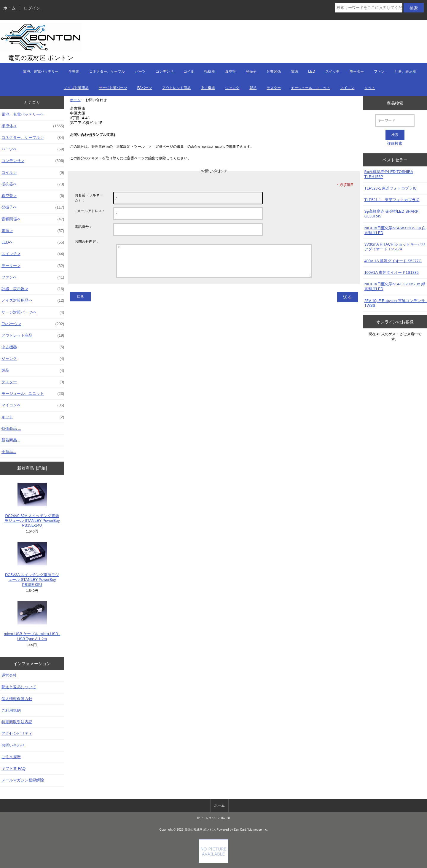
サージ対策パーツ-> (33, 312)
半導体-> (33, 126)
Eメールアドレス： (90, 211)
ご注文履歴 (11, 757)
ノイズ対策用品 (76, 88)
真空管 (230, 71)
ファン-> (33, 277)
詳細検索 (395, 143)
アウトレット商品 (176, 88)
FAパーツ (145, 88)
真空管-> (33, 196)
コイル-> (33, 173)
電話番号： (84, 226)
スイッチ (332, 71)
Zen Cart (240, 830)
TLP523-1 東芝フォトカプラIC (391, 188)
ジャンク (232, 88)
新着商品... (11, 440)
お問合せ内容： (87, 241)
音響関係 (274, 71)
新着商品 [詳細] (32, 468)
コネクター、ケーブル (107, 71)
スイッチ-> (33, 254)
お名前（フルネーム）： (89, 198)
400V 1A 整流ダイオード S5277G (393, 261)
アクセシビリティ (17, 733)
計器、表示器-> (33, 289)
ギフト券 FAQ (13, 768)
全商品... (9, 452)
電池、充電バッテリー (41, 71)
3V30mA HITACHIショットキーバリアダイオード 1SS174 (395, 247)
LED (312, 71)
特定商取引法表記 (17, 722)
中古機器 (208, 88)
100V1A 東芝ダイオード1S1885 (392, 272)
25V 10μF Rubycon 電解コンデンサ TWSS (396, 303)
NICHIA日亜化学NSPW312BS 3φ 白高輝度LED (395, 230)
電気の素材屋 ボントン (200, 830)
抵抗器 (210, 71)
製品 (253, 88)
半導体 (74, 71)
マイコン (347, 88)
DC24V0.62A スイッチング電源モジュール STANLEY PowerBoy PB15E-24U (32, 505)
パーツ (140, 71)
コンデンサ (165, 71)
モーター (357, 71)
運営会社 (9, 675)
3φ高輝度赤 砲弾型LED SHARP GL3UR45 (391, 214)
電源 (294, 71)
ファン (379, 71)
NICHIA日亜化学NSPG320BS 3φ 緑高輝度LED (395, 286)
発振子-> (33, 207)
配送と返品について (19, 687)
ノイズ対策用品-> (33, 301)
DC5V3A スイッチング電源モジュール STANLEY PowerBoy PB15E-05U (32, 564)
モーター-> (33, 266)
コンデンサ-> (33, 161)
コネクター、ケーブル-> (33, 138)
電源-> (33, 231)
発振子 (251, 71)
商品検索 (395, 103)
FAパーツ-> (33, 324)
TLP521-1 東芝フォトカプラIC (392, 200)
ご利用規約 (11, 710)
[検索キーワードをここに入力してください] (369, 8)
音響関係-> (33, 219)
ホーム (9, 8)
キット (370, 88)
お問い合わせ (13, 745)
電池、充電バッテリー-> (23, 114)
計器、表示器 (405, 71)
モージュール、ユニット (310, 88)
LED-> (33, 242)
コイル (189, 71)
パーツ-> (33, 149)
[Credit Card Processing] (213, 862)
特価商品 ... (11, 429)
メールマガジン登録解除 (23, 780)
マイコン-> (33, 405)
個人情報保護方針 (17, 699)
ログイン (32, 8)
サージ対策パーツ (113, 88)
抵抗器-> (33, 184)
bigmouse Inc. (258, 830)
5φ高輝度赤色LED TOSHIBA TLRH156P (389, 174)
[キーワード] (395, 120)
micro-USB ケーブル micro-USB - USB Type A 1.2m (32, 621)
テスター (274, 88)
